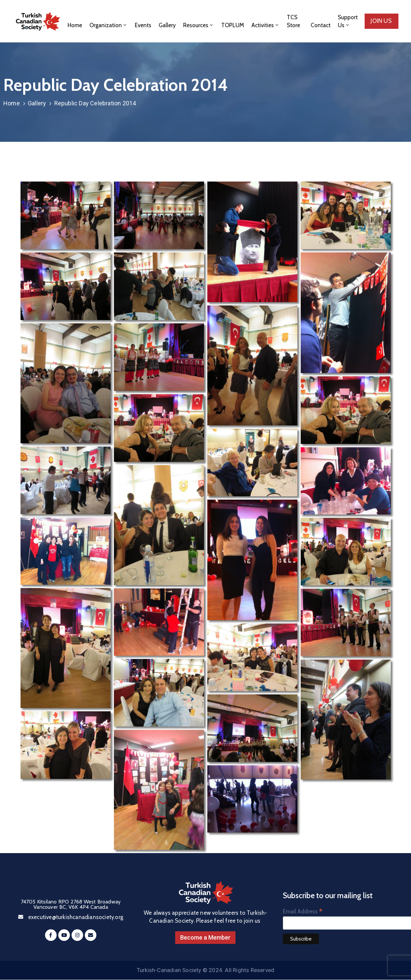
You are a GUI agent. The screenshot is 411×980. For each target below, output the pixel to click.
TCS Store (293, 21)
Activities (265, 25)
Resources (199, 25)
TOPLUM (233, 25)
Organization (108, 25)
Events (143, 25)
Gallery (167, 25)
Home (75, 25)
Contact (321, 25)
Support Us (348, 21)
